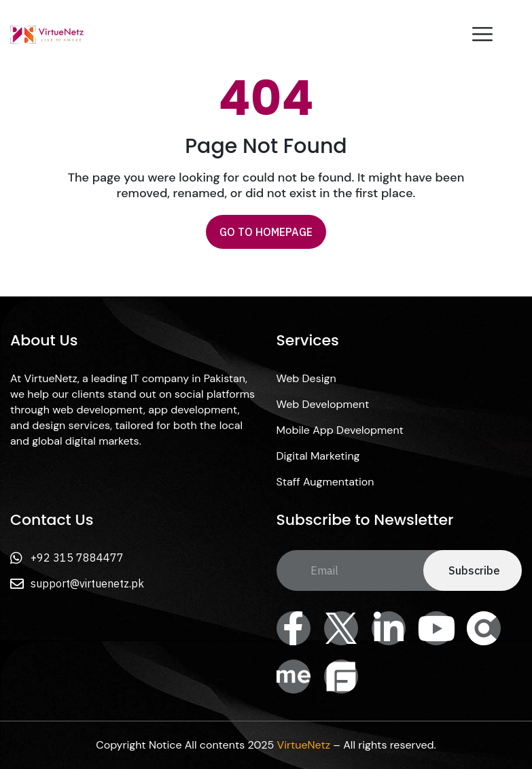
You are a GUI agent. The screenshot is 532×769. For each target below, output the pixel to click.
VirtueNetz (304, 745)
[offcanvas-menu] (482, 35)
